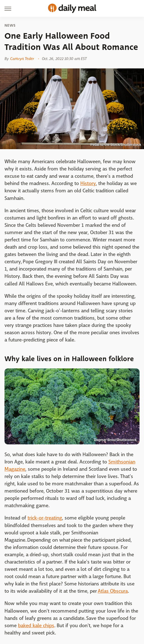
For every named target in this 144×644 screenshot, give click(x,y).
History (88, 183)
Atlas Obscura (113, 591)
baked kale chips (36, 626)
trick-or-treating (45, 518)
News (10, 26)
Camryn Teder (22, 59)
